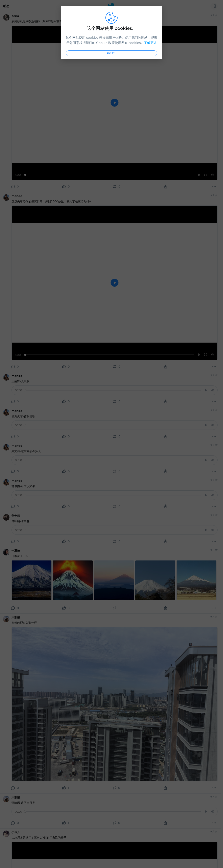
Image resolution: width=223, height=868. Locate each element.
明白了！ (111, 53)
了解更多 (150, 43)
